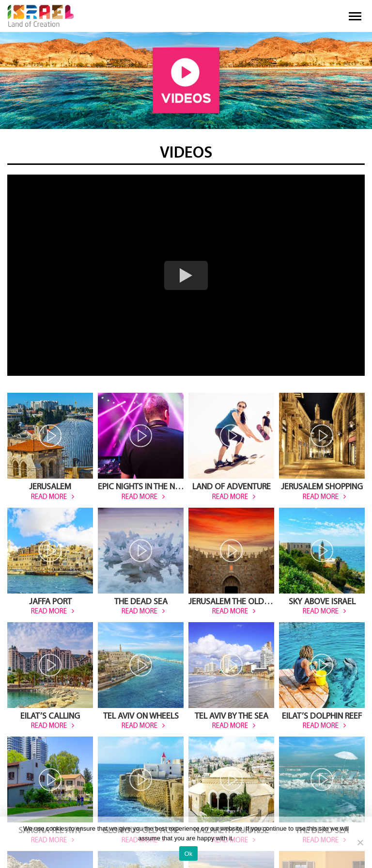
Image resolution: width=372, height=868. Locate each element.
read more (49, 497)
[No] (360, 842)
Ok (188, 854)
